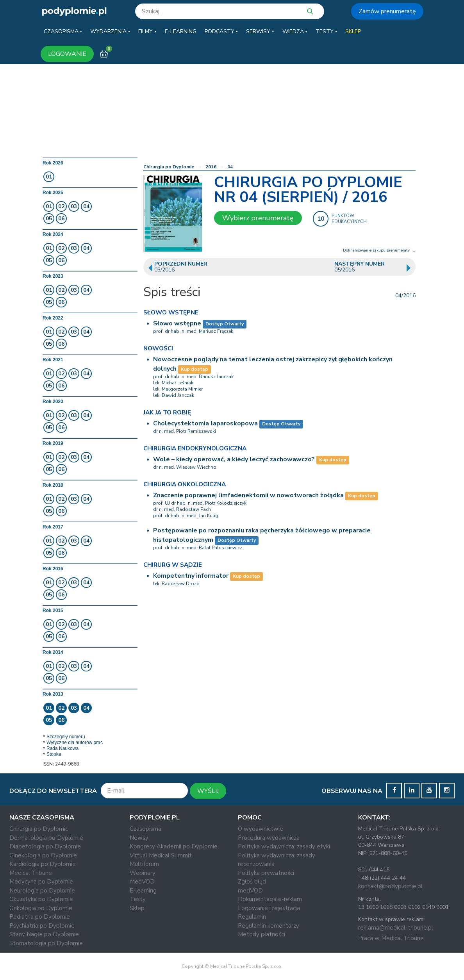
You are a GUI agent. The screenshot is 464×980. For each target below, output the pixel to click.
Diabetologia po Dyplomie (45, 846)
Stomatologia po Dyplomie (46, 943)
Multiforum (144, 864)
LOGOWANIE (67, 54)
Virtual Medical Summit (161, 855)
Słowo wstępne (177, 323)
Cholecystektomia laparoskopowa (205, 423)
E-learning (143, 891)
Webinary (143, 873)
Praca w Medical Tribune (391, 938)
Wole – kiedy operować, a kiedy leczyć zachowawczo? (234, 459)
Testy (138, 899)
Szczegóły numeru (66, 737)
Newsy (139, 838)
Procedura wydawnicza (269, 838)
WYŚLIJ (208, 791)
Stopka (54, 754)
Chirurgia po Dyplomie (169, 167)
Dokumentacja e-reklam (270, 899)
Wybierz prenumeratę (258, 218)
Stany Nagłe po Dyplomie (44, 934)
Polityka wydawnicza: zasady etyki (284, 846)
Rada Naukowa (62, 748)
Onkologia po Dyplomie (41, 908)
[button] (63, 32)
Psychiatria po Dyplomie (42, 926)
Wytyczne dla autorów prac (75, 743)
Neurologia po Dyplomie (42, 891)
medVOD (142, 882)
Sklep (137, 908)
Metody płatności (261, 934)
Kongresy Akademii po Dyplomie (174, 846)
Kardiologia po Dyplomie (43, 864)
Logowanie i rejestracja (269, 908)
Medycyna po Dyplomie (41, 882)
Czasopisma (145, 829)
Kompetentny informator (191, 576)
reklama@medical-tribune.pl (396, 928)
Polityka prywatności (266, 873)
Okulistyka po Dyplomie (41, 899)
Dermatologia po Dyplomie (46, 838)
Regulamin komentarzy (269, 926)
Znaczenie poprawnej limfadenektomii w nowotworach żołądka (248, 495)
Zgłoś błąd (252, 882)
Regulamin (252, 917)
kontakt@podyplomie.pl (390, 886)
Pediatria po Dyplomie (40, 917)
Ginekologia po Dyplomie (43, 855)
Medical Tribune (31, 873)
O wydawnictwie (261, 829)
